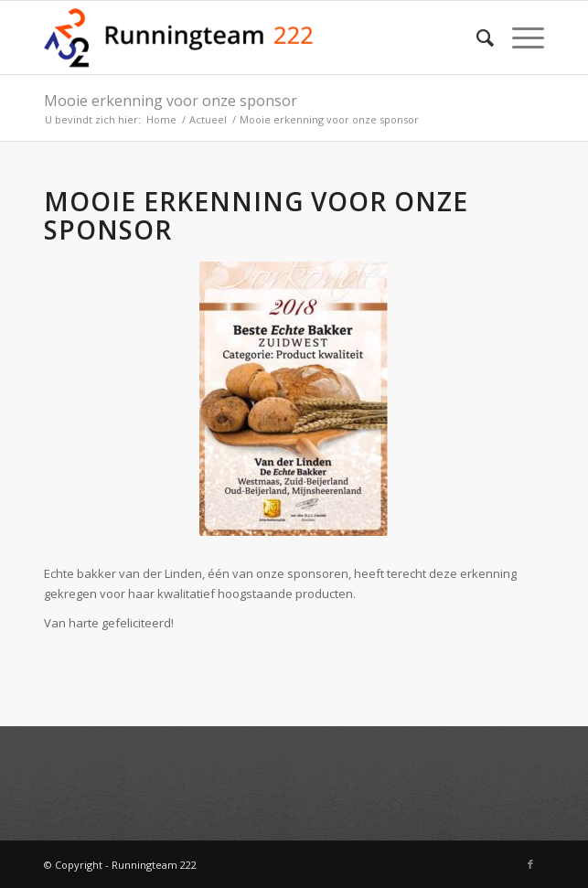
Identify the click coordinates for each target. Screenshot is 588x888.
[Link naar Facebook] (530, 864)
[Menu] (519, 37)
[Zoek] (476, 37)
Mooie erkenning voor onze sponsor (171, 101)
